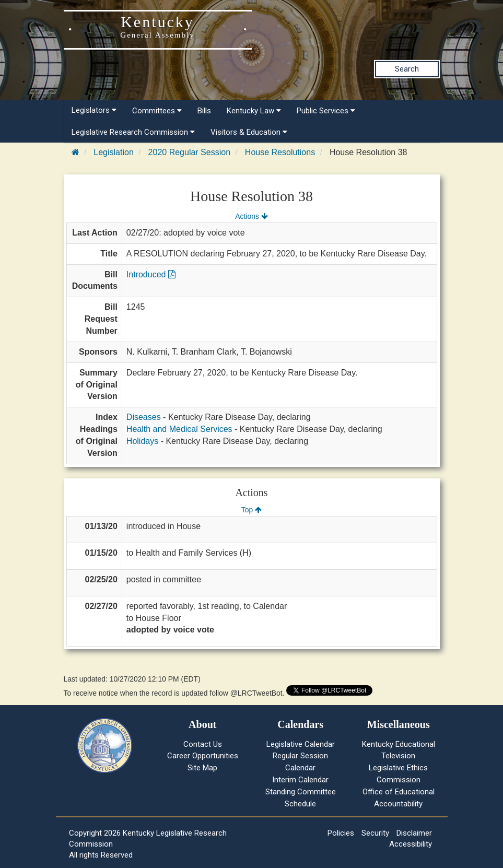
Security (375, 833)
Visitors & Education (249, 132)
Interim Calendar (300, 780)
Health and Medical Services (179, 429)
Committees (157, 111)
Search (407, 69)
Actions (251, 216)
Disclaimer (414, 833)
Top (251, 510)
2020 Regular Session (189, 152)
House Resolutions (280, 152)
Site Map (202, 768)
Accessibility (411, 844)
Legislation (114, 152)
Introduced (151, 274)
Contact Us (203, 744)
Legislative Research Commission (133, 132)
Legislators (94, 110)
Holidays (142, 441)
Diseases (144, 417)
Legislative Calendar (301, 744)
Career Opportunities (203, 756)
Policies (341, 833)
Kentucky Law (254, 111)
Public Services (326, 111)
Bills (204, 111)
